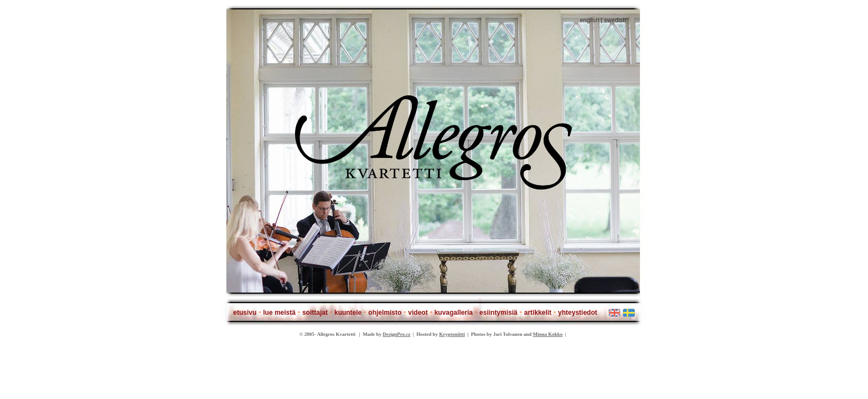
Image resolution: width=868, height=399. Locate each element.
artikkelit (538, 313)
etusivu (245, 313)
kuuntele (348, 313)
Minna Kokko (548, 334)
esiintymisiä (498, 313)
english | (591, 20)
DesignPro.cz (396, 334)
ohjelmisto (385, 313)
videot (418, 313)
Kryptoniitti (452, 334)
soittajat (315, 313)
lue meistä (279, 313)
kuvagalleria (454, 313)
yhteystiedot (578, 313)
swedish (615, 20)
